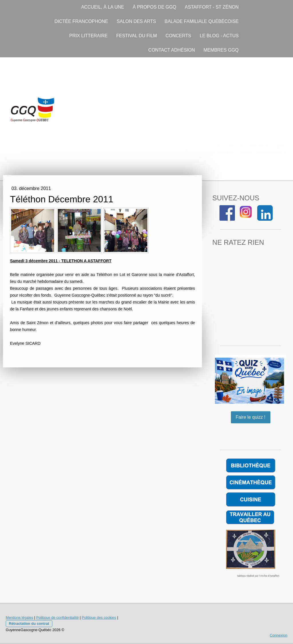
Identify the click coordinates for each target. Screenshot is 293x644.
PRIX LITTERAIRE (88, 36)
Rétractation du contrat (29, 624)
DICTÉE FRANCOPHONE (81, 21)
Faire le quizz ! (251, 417)
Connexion (279, 635)
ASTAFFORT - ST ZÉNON (212, 7)
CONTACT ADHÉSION (172, 50)
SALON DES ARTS (136, 21)
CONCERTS (178, 36)
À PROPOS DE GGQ (155, 7)
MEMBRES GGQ (221, 50)
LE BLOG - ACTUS (219, 36)
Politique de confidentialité (57, 617)
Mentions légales (19, 617)
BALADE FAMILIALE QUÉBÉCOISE (202, 21)
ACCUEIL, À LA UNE (103, 7)
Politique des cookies (99, 617)
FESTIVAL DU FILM (136, 36)
